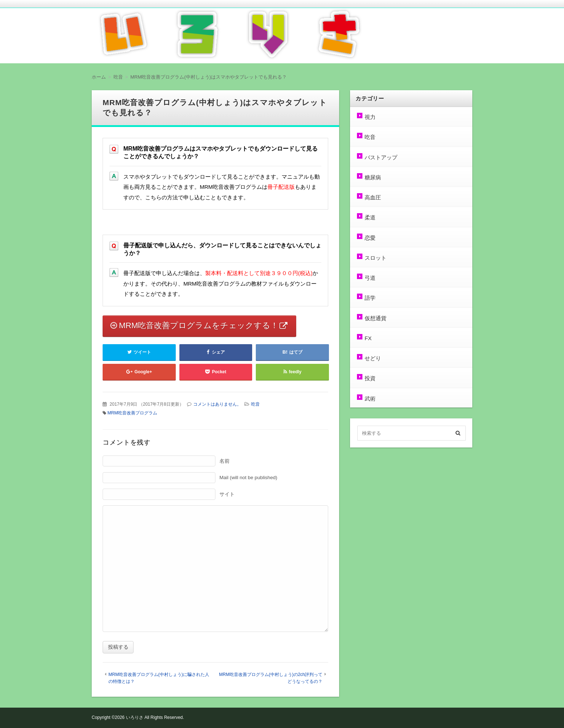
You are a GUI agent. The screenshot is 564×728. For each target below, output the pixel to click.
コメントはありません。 (217, 404)
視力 (370, 117)
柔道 (370, 217)
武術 (370, 399)
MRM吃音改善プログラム (132, 413)
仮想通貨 (376, 318)
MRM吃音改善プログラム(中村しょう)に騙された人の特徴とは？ (159, 678)
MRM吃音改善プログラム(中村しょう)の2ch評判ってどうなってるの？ (271, 678)
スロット (376, 258)
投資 (370, 378)
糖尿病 (373, 177)
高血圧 (373, 197)
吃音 (255, 404)
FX (368, 338)
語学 (370, 298)
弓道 (370, 278)
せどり (373, 358)
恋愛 (370, 238)
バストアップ (381, 157)
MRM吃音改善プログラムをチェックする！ (199, 325)
